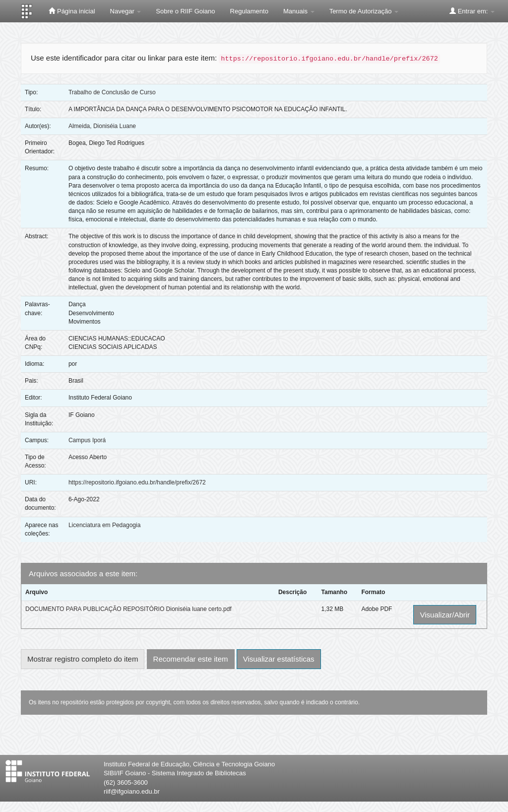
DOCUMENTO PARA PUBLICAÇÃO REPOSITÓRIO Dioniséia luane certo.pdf (128, 609)
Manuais (299, 11)
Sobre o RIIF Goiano (185, 11)
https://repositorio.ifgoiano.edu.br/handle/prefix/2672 (137, 482)
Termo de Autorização (364, 11)
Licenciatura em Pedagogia (104, 525)
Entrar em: (472, 11)
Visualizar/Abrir (445, 615)
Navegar (126, 11)
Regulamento (249, 11)
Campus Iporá (87, 440)
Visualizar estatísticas (279, 659)
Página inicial (72, 11)
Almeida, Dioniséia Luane (102, 126)
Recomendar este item (191, 659)
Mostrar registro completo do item (83, 659)
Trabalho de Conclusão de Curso (112, 92)
